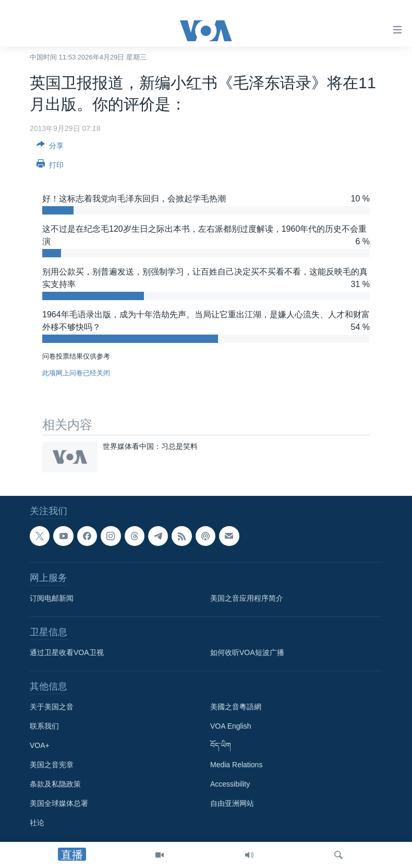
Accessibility (230, 784)
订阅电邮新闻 (52, 598)
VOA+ (40, 745)
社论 (37, 823)
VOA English (231, 726)
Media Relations (236, 765)
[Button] (50, 147)
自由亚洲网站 (232, 803)
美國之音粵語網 (236, 707)
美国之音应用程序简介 (247, 598)
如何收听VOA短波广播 (247, 652)
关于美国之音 (52, 707)
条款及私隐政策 (55, 784)
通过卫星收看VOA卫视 (67, 652)
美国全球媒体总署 (59, 803)
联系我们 (44, 726)
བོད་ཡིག (221, 745)
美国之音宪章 (52, 765)
